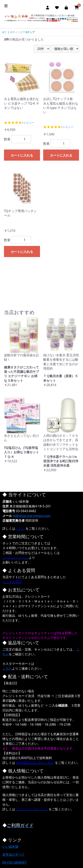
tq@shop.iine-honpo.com (32, 516)
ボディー (15, 32)
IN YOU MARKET (14, 862)
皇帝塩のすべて (14, 854)
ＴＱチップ (29, 32)
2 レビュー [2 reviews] (28, 123)
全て (4, 32)
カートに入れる (22, 155)
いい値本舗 (10, 847)
